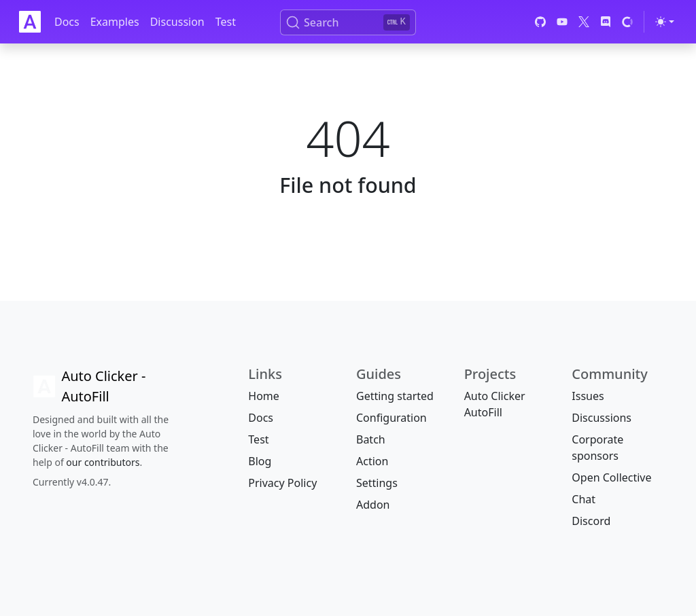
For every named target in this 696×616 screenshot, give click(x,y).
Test (226, 22)
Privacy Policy (282, 483)
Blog (260, 461)
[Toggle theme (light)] (665, 22)
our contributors (103, 462)
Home (264, 396)
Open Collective (611, 477)
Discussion (177, 22)
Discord (591, 521)
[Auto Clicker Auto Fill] (30, 22)
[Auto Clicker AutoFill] (105, 386)
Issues (588, 396)
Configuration (391, 418)
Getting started (395, 396)
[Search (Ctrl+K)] (348, 22)
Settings (377, 483)
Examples (115, 22)
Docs (67, 22)
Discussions (602, 418)
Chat (584, 499)
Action (372, 461)
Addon (373, 505)
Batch (371, 439)
